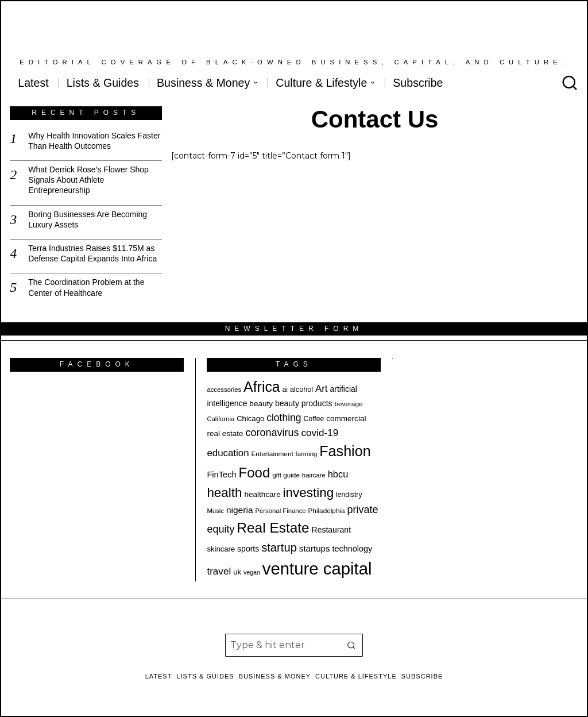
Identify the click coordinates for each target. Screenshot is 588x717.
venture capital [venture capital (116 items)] (317, 568)
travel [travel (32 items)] (219, 571)
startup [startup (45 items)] (279, 548)
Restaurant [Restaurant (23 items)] (331, 530)
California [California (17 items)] (220, 419)
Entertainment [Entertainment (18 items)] (272, 454)
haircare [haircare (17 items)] (314, 475)
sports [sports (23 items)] (248, 549)
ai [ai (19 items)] (285, 390)
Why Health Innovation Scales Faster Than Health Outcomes (94, 141)
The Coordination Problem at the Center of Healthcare (86, 287)
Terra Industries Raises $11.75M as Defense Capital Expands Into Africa (92, 253)
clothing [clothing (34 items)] (284, 418)
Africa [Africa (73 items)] (262, 387)
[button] (351, 645)
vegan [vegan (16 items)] (252, 572)
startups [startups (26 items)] (315, 548)
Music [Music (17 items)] (215, 511)
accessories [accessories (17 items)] (224, 390)
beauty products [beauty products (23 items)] (304, 403)
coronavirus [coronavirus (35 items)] (272, 433)
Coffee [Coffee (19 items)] (314, 419)
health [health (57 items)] (224, 493)
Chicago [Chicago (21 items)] (250, 419)
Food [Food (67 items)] (255, 473)
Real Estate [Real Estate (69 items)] (273, 528)
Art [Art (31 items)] (322, 389)
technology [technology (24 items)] (352, 549)
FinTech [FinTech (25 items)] (221, 475)
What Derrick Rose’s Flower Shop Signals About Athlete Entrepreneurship (88, 180)
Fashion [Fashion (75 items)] (345, 451)
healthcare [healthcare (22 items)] (262, 494)
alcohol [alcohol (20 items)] (301, 390)
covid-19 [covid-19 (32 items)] (320, 433)
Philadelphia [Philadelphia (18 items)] (327, 510)
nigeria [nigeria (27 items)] (240, 510)
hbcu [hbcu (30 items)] (338, 474)
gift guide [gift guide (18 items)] (286, 475)
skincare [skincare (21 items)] (221, 549)
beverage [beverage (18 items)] (348, 404)
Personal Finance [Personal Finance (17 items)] (280, 511)
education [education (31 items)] (228, 453)
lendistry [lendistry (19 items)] (349, 495)
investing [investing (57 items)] (309, 493)
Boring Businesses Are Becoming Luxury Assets (88, 219)
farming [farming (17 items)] (307, 454)
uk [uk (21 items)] (237, 572)
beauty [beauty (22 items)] (261, 404)
